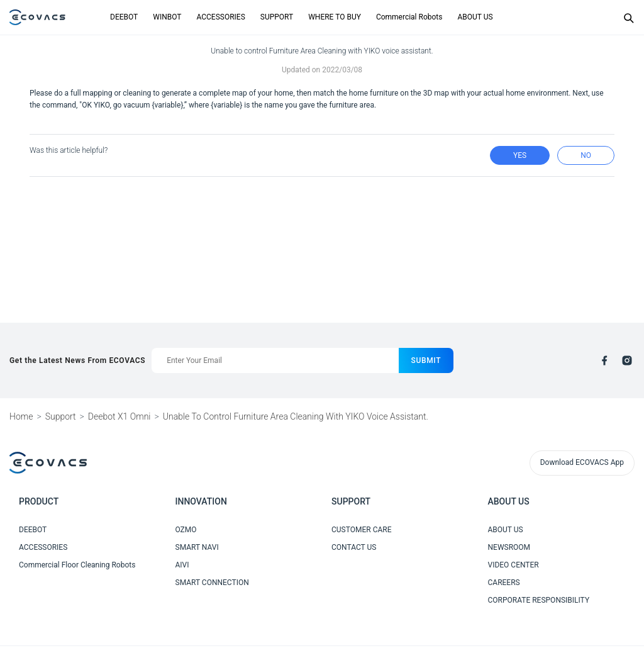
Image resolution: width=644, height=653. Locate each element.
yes (520, 155)
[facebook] (604, 360)
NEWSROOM (509, 547)
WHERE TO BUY (335, 17)
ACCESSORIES (220, 17)
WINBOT (167, 17)
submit (426, 360)
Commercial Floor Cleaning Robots (77, 565)
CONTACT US (354, 547)
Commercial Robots (409, 17)
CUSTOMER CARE (362, 530)
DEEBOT (124, 17)
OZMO (186, 530)
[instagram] (627, 360)
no (586, 155)
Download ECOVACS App (582, 462)
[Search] (628, 18)
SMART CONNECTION (212, 583)
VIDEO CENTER (514, 565)
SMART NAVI (197, 547)
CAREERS (504, 583)
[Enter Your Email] (275, 360)
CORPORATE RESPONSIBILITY (539, 600)
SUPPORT (277, 17)
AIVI (182, 565)
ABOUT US (475, 17)
